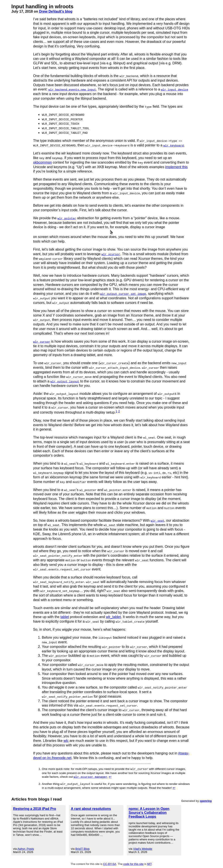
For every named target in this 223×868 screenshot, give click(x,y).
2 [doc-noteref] (119, 411)
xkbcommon (42, 162)
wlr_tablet (113, 616)
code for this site (133, 863)
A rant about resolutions (91, 808)
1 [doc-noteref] (116, 411)
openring (206, 800)
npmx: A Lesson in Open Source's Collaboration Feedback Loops (149, 812)
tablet (65, 616)
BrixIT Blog (82, 848)
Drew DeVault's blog (56, 11)
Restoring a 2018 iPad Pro (35, 808)
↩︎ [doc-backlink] (110, 776)
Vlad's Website (143, 848)
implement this (176, 167)
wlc (66, 740)
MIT (150, 863)
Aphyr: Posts (26, 848)
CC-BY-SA (110, 863)
